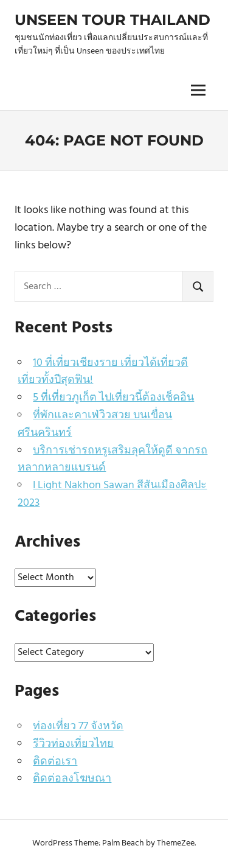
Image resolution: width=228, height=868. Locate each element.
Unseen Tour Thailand (112, 20)
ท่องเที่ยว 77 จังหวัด (78, 726)
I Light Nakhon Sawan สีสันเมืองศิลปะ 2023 (112, 494)
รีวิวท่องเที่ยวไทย (73, 744)
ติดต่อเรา (55, 762)
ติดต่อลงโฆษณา (72, 779)
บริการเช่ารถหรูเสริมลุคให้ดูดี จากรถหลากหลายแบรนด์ (112, 460)
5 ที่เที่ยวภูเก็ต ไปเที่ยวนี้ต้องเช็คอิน (113, 398)
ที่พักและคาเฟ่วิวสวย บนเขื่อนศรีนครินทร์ (95, 424)
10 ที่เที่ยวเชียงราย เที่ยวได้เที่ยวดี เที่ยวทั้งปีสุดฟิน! (103, 372)
